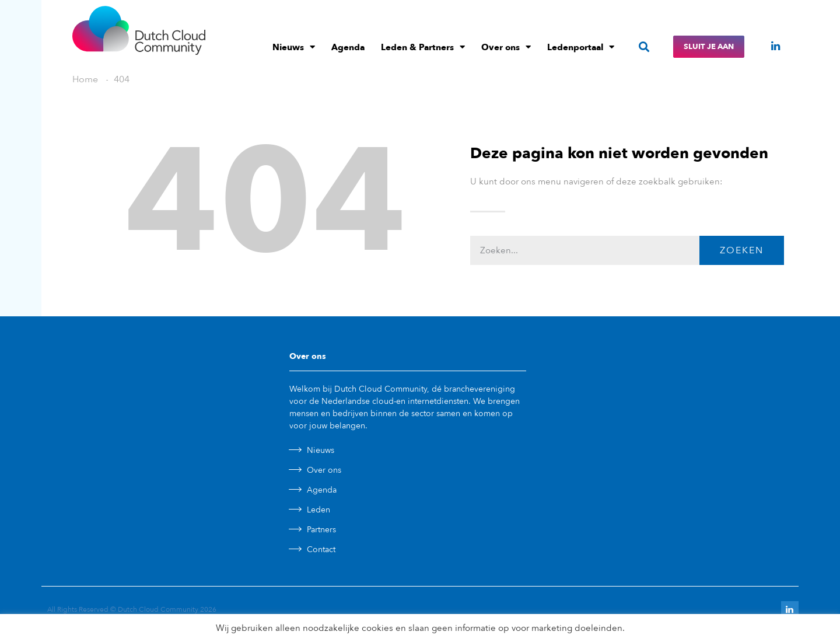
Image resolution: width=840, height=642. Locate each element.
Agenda (348, 47)
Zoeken (742, 250)
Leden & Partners (423, 47)
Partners (321, 530)
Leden (318, 510)
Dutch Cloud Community (158, 609)
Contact (321, 549)
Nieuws (294, 47)
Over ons (506, 47)
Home (85, 79)
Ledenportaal (581, 47)
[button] (644, 47)
